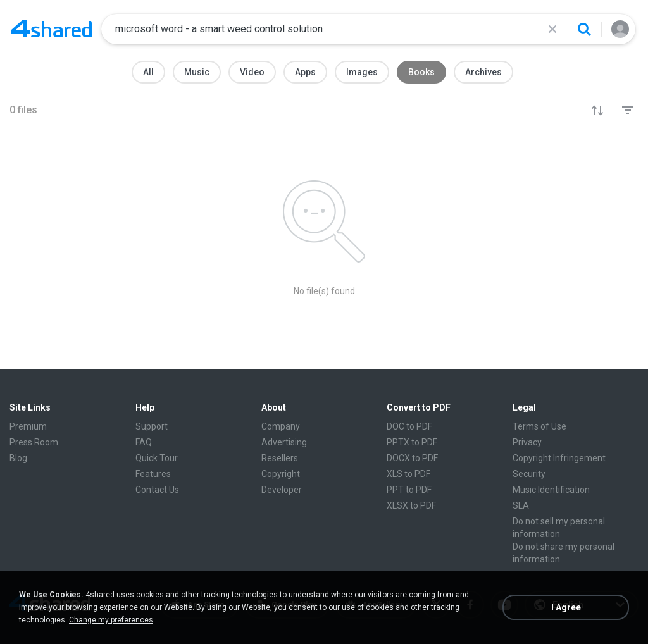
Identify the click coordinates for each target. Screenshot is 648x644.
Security (529, 474)
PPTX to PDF (412, 442)
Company (281, 426)
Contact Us (157, 490)
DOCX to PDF (412, 458)
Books (421, 72)
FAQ (144, 442)
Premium (28, 426)
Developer (282, 490)
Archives (483, 72)
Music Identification (551, 490)
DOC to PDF (409, 426)
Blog (18, 458)
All (148, 72)
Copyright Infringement (559, 458)
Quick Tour (157, 458)
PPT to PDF (409, 490)
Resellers (280, 458)
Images (362, 72)
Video (252, 72)
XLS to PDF (408, 474)
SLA (521, 505)
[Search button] (584, 29)
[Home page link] (51, 29)
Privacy (527, 442)
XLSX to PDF (411, 505)
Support (152, 426)
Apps (305, 72)
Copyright (281, 474)
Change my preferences (111, 620)
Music (197, 72)
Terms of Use (539, 426)
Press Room (34, 442)
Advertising (284, 442)
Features (153, 474)
